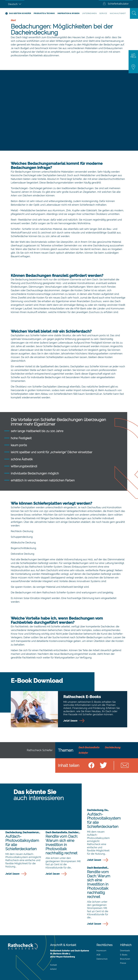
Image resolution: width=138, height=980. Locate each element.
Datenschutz (102, 959)
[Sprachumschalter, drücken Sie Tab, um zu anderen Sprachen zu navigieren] (15, 4)
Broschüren (125, 959)
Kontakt (54, 965)
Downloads (125, 951)
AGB (98, 955)
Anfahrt (53, 969)
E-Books (124, 955)
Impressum (101, 951)
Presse (123, 963)
